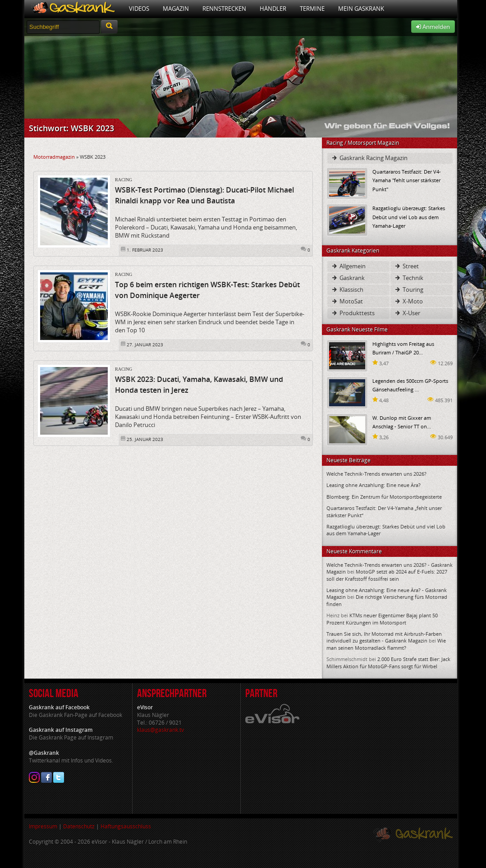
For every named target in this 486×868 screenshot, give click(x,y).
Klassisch (347, 289)
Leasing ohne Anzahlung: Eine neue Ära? (374, 485)
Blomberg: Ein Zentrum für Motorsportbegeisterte (384, 497)
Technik (409, 278)
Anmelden (433, 27)
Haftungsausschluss (126, 826)
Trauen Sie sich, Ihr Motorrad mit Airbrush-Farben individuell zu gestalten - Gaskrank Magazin (384, 637)
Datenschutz (79, 826)
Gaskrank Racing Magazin (369, 158)
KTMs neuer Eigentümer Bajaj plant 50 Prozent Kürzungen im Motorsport (382, 619)
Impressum (43, 826)
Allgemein (348, 266)
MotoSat (347, 301)
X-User (407, 313)
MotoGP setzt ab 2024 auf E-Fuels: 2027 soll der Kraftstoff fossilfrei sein (387, 575)
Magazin (176, 9)
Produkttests (353, 313)
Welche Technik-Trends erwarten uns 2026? (376, 474)
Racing (124, 180)
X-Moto (408, 301)
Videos (139, 9)
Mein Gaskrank (361, 9)
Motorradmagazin (54, 157)
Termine (312, 9)
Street (406, 266)
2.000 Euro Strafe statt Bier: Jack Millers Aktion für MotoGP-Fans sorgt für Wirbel (388, 662)
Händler (273, 9)
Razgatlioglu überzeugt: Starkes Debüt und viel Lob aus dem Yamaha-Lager (409, 217)
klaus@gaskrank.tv (160, 730)
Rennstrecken (224, 9)
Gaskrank (348, 278)
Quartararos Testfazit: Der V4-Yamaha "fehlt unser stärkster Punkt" (407, 180)
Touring (409, 289)
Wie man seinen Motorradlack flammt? (386, 644)
